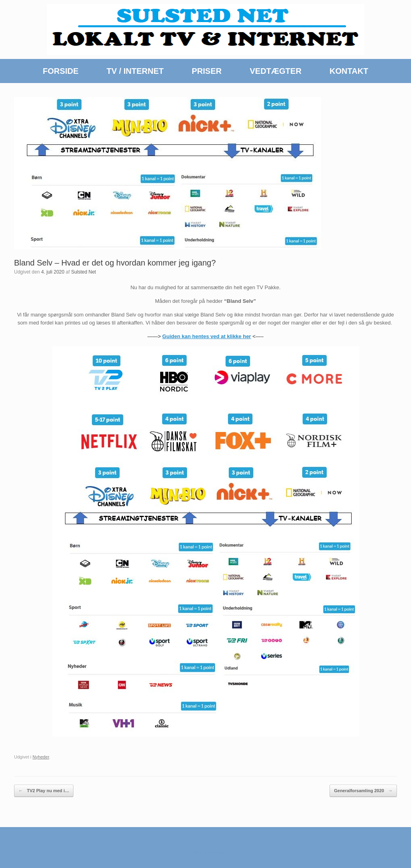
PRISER (207, 71)
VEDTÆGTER (276, 71)
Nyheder (41, 757)
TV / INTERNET (135, 71)
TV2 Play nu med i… (44, 791)
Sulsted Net (83, 272)
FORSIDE (61, 71)
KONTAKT (349, 71)
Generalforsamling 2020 (363, 791)
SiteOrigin (202, 852)
